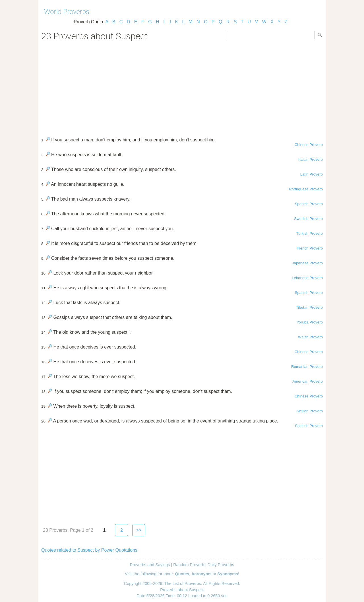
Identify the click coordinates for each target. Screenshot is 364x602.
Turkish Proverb (309, 233)
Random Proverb (189, 565)
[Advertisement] (182, 87)
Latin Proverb (312, 174)
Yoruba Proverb (310, 322)
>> (139, 530)
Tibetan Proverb (309, 307)
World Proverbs (67, 12)
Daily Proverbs (221, 565)
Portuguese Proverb (306, 189)
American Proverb (308, 381)
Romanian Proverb (307, 367)
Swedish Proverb (308, 219)
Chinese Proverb (309, 145)
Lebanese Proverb (307, 278)
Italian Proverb (311, 159)
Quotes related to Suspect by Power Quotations (89, 550)
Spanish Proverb (309, 204)
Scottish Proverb (309, 426)
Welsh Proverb (310, 337)
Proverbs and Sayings (150, 565)
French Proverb (310, 248)
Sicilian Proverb (310, 411)
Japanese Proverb (307, 263)
